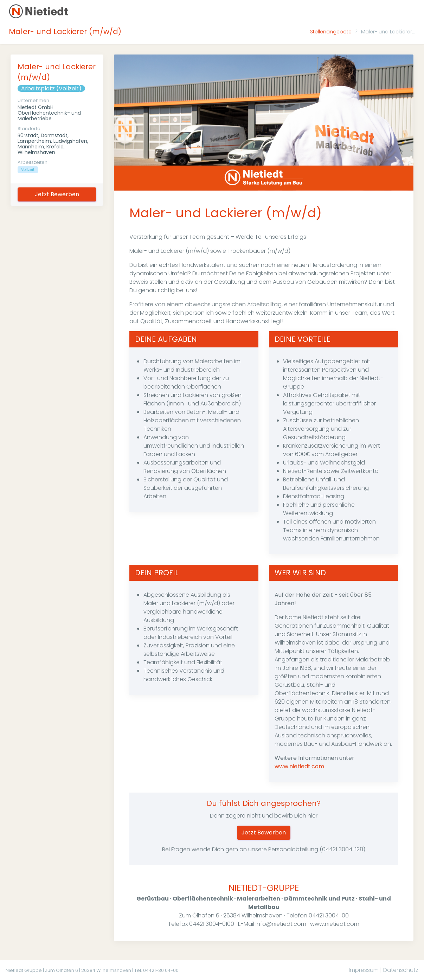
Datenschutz (401, 970)
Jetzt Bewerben (57, 194)
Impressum (364, 970)
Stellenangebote (331, 32)
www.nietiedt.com (299, 766)
